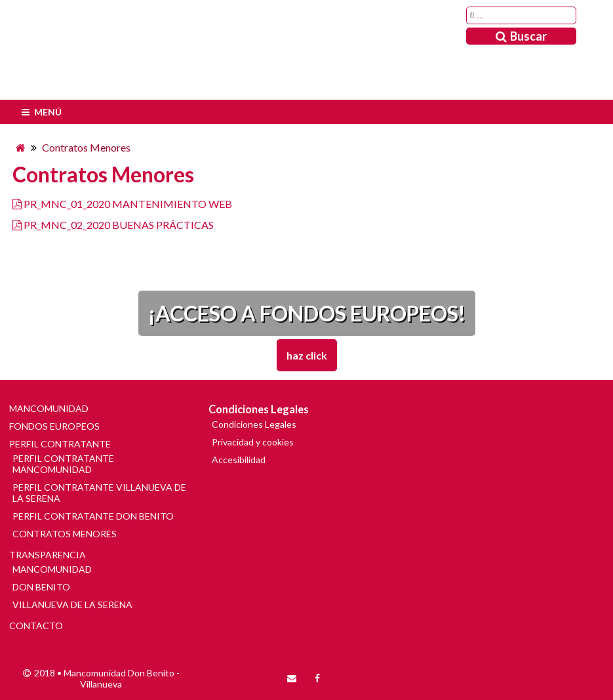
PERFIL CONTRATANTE (60, 444)
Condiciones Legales (254, 424)
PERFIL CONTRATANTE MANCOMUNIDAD (63, 464)
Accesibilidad (239, 460)
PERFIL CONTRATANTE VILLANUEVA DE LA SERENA (99, 493)
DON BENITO (41, 587)
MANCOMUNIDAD (49, 408)
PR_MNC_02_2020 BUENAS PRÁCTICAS (119, 225)
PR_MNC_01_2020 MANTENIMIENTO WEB (128, 204)
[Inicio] (21, 147)
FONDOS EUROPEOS (54, 426)
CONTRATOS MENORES (65, 534)
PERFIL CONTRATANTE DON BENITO (93, 516)
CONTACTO (36, 626)
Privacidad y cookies (253, 442)
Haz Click (307, 355)
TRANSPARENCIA (48, 555)
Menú (40, 112)
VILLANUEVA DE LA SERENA (72, 605)
